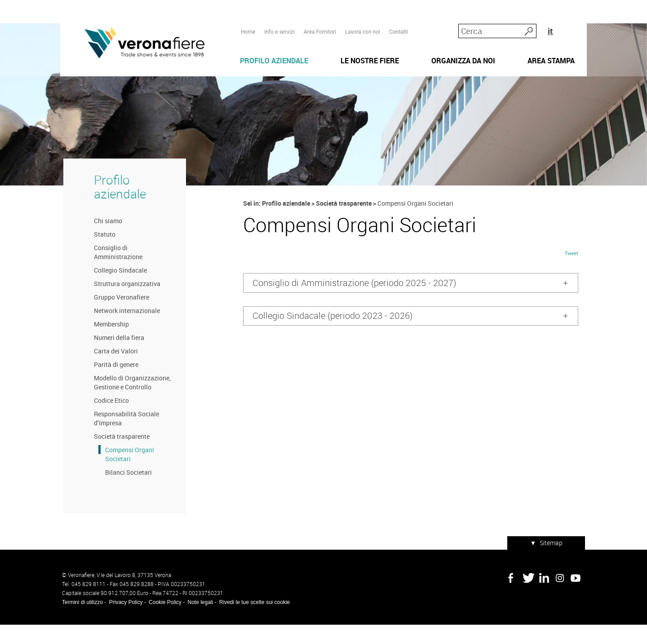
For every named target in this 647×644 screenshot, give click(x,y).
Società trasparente (119, 458)
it (573, 22)
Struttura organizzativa (124, 305)
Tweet (573, 278)
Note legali (199, 622)
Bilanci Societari (125, 494)
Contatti (398, 23)
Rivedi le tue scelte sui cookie (253, 622)
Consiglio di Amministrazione (115, 274)
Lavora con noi (362, 23)
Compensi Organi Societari (126, 476)
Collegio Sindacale (117, 292)
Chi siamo (105, 242)
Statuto (102, 256)
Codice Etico (108, 422)
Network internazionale (124, 332)
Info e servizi (279, 23)
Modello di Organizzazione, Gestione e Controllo (129, 404)
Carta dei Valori (113, 373)
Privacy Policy (124, 622)
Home (248, 23)
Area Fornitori (319, 23)
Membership (108, 346)
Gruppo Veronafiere (118, 319)
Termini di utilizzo (81, 622)
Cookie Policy (163, 622)
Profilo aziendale (117, 208)
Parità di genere (113, 386)
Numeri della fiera (116, 359)
